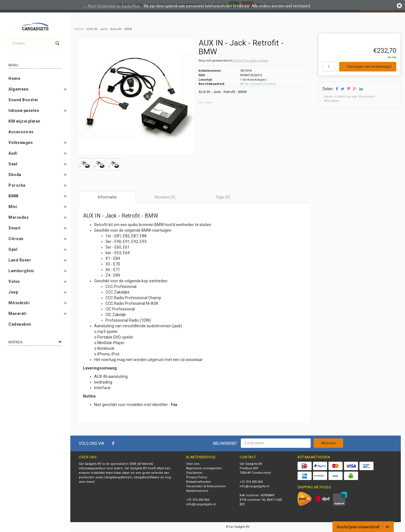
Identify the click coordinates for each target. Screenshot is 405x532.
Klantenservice (197, 491)
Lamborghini (21, 271)
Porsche (17, 185)
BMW (13, 196)
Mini (13, 207)
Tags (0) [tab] (223, 197)
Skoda (15, 175)
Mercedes (19, 217)
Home (14, 78)
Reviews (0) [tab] (165, 197)
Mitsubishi (19, 303)
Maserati (17, 314)
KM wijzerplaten (24, 121)
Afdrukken (332, 101)
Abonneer (328, 443)
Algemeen (18, 89)
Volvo (14, 281)
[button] (65, 90)
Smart (15, 228)
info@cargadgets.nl (201, 504)
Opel (13, 249)
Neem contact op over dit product (350, 97)
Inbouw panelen (24, 111)
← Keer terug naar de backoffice (112, 6)
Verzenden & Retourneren (206, 486)
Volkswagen (21, 143)
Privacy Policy (197, 477)
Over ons (193, 464)
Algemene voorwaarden (204, 468)
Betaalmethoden (199, 482)
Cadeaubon (20, 324)
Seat (13, 164)
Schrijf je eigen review (251, 61)
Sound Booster (23, 100)
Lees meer (205, 102)
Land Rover (20, 260)
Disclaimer (194, 473)
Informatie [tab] (107, 197)
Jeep (13, 292)
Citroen (16, 239)
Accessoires (21, 132)
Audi (13, 153)
